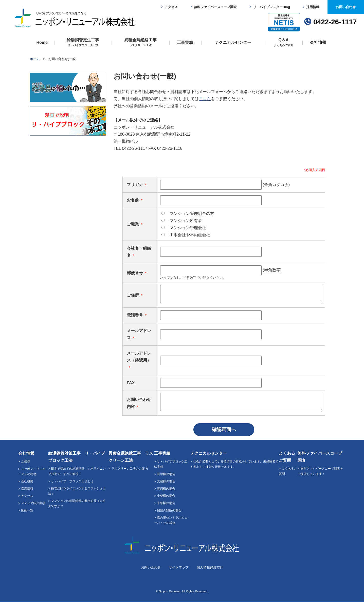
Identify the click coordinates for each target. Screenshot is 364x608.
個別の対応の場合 (169, 516)
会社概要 (27, 487)
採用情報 (313, 7)
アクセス (171, 7)
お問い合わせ (346, 7)
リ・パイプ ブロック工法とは (72, 487)
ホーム (35, 59)
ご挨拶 (26, 467)
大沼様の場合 (166, 487)
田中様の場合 (166, 480)
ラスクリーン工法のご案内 (130, 475)
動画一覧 (27, 516)
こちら (205, 99)
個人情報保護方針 (210, 573)
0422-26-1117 (335, 22)
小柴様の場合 (166, 502)
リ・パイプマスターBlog (271, 7)
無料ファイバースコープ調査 (215, 7)
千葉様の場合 (166, 509)
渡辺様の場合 (166, 495)
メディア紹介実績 (33, 509)
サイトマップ (179, 573)
